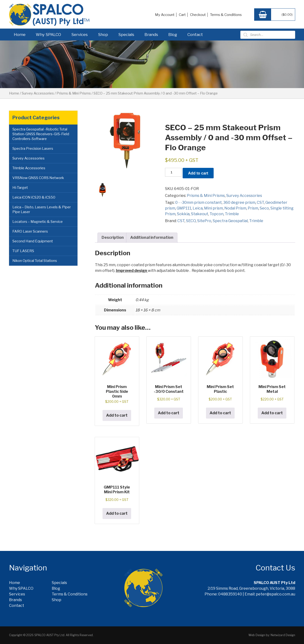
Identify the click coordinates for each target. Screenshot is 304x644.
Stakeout (200, 214)
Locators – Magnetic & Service (38, 222)
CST (260, 202)
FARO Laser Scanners (30, 231)
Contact (195, 35)
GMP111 (184, 208)
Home (20, 35)
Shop (103, 35)
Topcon (216, 214)
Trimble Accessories (29, 168)
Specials (126, 35)
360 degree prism (239, 202)
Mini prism (214, 208)
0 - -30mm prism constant (198, 202)
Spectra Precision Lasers (33, 149)
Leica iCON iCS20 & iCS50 (34, 197)
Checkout (198, 15)
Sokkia (183, 214)
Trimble (232, 214)
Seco (264, 208)
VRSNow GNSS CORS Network (38, 178)
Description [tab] (113, 237)
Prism (253, 208)
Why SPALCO (48, 35)
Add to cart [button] (117, 415)
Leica (198, 208)
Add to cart (198, 173)
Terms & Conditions (226, 15)
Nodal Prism (235, 208)
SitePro (204, 221)
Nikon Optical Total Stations (35, 261)
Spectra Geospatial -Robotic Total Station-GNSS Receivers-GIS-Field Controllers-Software (41, 134)
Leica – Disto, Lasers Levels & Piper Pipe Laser (42, 210)
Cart (182, 15)
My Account (165, 15)
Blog (173, 35)
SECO (191, 221)
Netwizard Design (283, 635)
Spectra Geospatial (230, 221)
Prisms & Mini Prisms (74, 93)
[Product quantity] (173, 172)
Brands (151, 35)
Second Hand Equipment (33, 241)
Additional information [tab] (152, 237)
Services (80, 35)
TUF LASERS (23, 251)
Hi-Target (20, 188)
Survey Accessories (38, 93)
